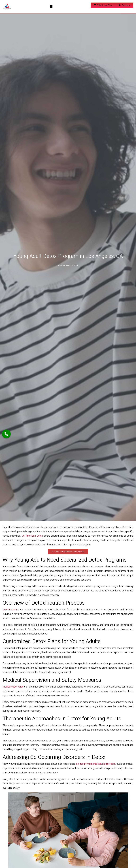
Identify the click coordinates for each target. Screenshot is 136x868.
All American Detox (33, 536)
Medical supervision (13, 687)
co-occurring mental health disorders (96, 764)
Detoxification (10, 610)
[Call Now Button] (6, 434)
